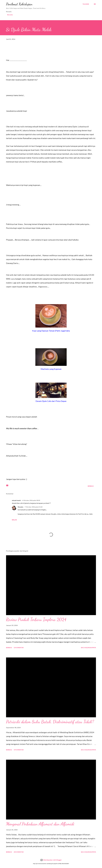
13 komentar (19, 648)
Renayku (21, 507)
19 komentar (19, 750)
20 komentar (19, 852)
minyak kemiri (16, 500)
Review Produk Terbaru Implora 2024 (36, 619)
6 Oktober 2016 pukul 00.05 (31, 500)
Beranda (10, 15)
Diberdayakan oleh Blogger (51, 860)
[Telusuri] (86, 4)
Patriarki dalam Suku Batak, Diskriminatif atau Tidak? (50, 722)
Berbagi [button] (91, 486)
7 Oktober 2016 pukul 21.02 (34, 507)
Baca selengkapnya (88, 648)
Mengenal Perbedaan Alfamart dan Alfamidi (40, 824)
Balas (14, 520)
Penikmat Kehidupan (19, 4)
